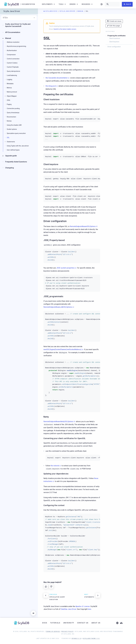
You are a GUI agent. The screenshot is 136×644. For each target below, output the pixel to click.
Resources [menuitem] (87, 4)
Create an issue (114, 21)
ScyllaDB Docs (51, 11)
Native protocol (12, 92)
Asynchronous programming (16, 46)
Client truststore (115, 38)
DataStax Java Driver (68, 609)
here (90, 609)
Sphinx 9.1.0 (76, 638)
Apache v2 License (83, 606)
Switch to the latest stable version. (65, 29)
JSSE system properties (65, 268)
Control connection (13, 59)
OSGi (8, 100)
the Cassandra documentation (57, 78)
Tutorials (55, 623)
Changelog (10, 168)
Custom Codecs (12, 63)
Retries (9, 121)
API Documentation (13, 32)
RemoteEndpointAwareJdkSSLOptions (58, 307)
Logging (9, 79)
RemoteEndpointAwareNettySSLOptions (58, 422)
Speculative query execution (16, 133)
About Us (96, 623)
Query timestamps (13, 113)
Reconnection (11, 117)
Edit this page (113, 26)
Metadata (10, 84)
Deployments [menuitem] (49, 4)
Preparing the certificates (117, 36)
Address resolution (13, 42)
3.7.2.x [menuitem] (19, 18)
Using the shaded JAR (14, 125)
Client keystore (114, 42)
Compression (11, 55)
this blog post (51, 86)
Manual (81, 11)
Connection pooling (13, 108)
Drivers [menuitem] (74, 4)
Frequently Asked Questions (16, 162)
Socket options (12, 129)
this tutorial (55, 466)
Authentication (12, 50)
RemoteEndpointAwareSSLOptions (83, 226)
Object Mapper (12, 96)
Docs (45, 623)
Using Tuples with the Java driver (18, 146)
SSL (8, 138)
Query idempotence (13, 71)
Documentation (28, 4)
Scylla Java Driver (68, 11)
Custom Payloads (13, 67)
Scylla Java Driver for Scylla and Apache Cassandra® (18, 25)
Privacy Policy (67, 632)
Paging (9, 104)
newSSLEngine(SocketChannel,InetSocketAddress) (62, 349)
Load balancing (12, 75)
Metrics (9, 88)
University (69, 623)
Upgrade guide (11, 156)
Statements (11, 142)
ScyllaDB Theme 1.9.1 (91, 638)
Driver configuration (114, 47)
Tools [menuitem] (63, 4)
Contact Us (83, 623)
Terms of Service (53, 632)
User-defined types (13, 150)
